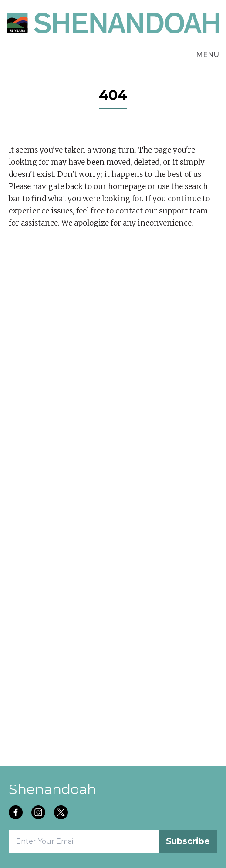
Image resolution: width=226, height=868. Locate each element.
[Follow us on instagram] (39, 813)
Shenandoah (52, 789)
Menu (207, 55)
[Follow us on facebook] (17, 813)
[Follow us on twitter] (62, 813)
